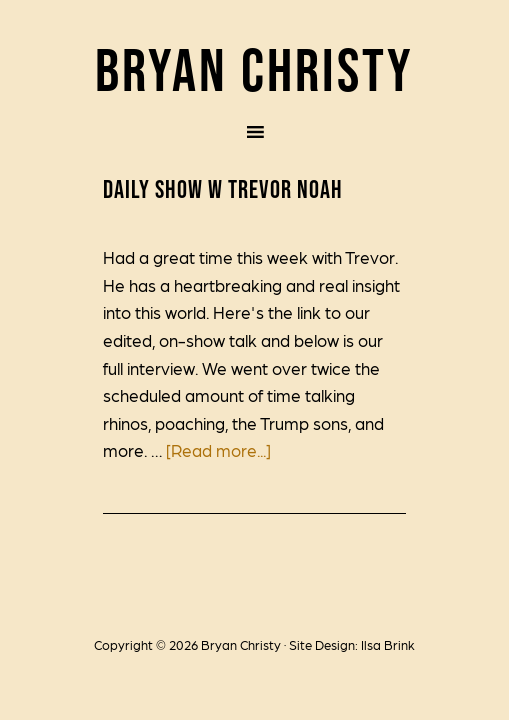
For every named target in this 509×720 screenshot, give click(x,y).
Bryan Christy (254, 69)
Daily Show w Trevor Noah (223, 189)
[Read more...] (218, 450)
